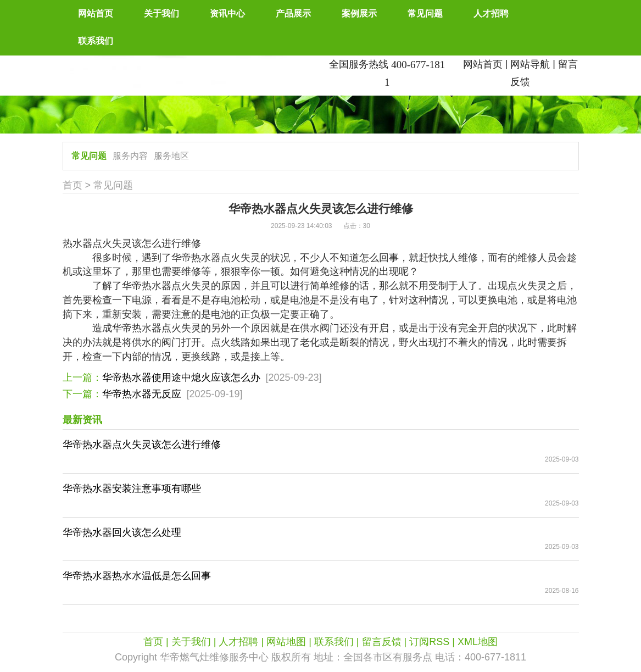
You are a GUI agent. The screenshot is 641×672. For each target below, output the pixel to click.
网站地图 (286, 642)
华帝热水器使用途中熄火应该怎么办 (181, 377)
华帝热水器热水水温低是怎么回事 (137, 576)
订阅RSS (429, 642)
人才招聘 (491, 13)
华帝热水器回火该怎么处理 (122, 532)
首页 (73, 185)
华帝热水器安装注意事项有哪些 (132, 488)
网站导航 (530, 64)
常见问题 (425, 13)
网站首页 (96, 13)
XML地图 (478, 642)
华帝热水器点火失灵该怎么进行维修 (142, 445)
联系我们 (96, 41)
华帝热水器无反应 (142, 394)
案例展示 (359, 13)
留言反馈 (382, 642)
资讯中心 (227, 13)
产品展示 (293, 13)
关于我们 (161, 13)
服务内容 (130, 156)
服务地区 (171, 156)
